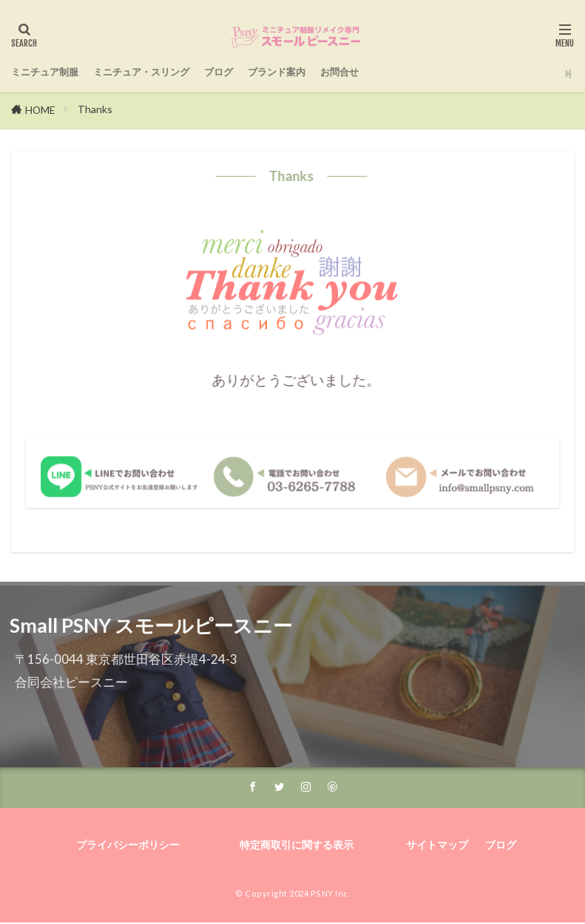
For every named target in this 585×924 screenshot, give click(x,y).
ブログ (273, 73)
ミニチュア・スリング (177, 73)
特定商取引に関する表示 (296, 846)
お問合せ (422, 73)
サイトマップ (430, 846)
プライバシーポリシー (135, 846)
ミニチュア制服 (55, 73)
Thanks (96, 109)
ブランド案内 (345, 73)
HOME (41, 110)
